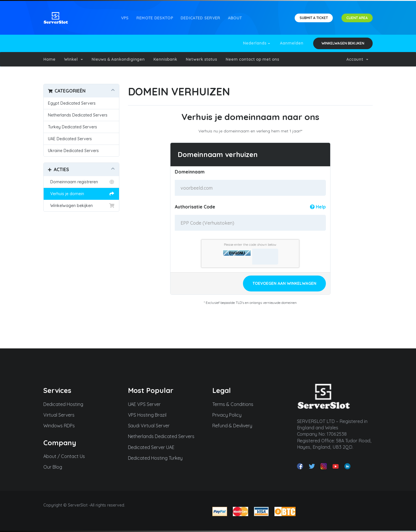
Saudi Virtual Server (152, 426)
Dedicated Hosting (66, 404)
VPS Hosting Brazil (150, 415)
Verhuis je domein (81, 194)
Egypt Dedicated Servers (72, 103)
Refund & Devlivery (235, 426)
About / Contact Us (67, 456)
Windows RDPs (62, 426)
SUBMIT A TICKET (314, 18)
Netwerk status (201, 59)
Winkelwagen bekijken (343, 43)
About (235, 18)
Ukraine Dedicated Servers (73, 151)
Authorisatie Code (250, 207)
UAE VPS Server (147, 404)
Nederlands (257, 43)
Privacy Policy (230, 415)
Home (49, 59)
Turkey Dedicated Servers (73, 127)
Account (357, 59)
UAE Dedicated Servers (70, 139)
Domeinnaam (190, 172)
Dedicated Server (200, 18)
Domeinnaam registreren (81, 182)
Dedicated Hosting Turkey (158, 458)
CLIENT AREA (357, 18)
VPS (125, 18)
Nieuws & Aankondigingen (118, 59)
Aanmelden (292, 43)
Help (318, 207)
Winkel (74, 59)
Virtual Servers (62, 415)
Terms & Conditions (235, 404)
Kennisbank (165, 59)
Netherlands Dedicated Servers (78, 115)
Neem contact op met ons (252, 59)
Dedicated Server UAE (154, 447)
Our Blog (55, 467)
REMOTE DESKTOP (155, 18)
